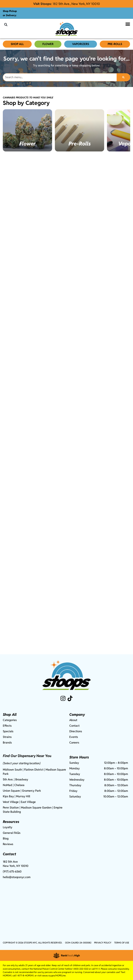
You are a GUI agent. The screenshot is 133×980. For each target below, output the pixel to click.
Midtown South (12, 770)
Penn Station (11, 808)
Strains (7, 737)
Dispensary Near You (35, 756)
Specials (8, 731)
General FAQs (12, 833)
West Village (11, 802)
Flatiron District (34, 770)
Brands (7, 743)
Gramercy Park (31, 791)
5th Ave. (8, 779)
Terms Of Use (122, 943)
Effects (7, 726)
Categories (10, 720)
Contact (74, 726)
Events (74, 737)
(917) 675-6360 (12, 872)
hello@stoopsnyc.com (17, 877)
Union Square (11, 791)
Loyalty (8, 827)
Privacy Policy (103, 943)
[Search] (123, 77)
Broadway (22, 779)
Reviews (8, 844)
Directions (76, 731)
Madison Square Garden (36, 808)
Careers (74, 743)
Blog (6, 838)
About (73, 720)
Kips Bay (8, 796)
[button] (6, 25)
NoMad (7, 785)
